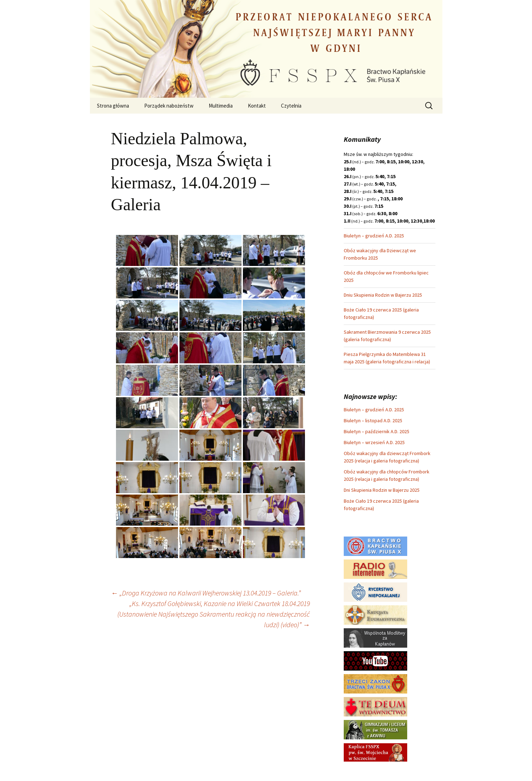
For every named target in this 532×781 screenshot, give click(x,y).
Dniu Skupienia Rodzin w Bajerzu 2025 (383, 295)
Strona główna (113, 106)
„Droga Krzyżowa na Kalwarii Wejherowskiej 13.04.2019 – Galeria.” (206, 593)
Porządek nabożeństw (169, 106)
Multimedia (221, 106)
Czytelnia (291, 106)
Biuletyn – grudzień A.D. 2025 (374, 236)
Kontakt (257, 106)
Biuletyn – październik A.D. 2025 (377, 431)
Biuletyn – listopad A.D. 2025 (373, 420)
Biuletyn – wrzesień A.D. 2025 (374, 442)
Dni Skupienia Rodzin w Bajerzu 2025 (382, 490)
